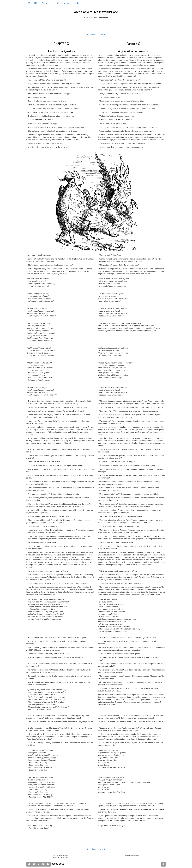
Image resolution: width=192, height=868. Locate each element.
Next (103, 35)
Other (78, 3)
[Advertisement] (96, 24)
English (47, 3)
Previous (91, 35)
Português (64, 3)
